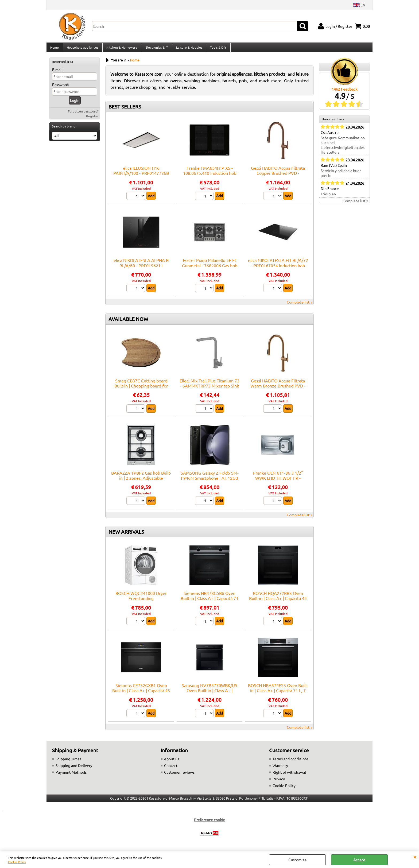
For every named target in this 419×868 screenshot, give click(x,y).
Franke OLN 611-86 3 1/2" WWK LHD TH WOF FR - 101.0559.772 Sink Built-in (278, 481)
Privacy (279, 782)
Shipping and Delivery (74, 769)
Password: (61, 88)
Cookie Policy (17, 862)
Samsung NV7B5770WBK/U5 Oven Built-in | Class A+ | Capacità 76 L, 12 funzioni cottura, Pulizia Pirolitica (210, 696)
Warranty (280, 769)
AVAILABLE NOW (128, 322)
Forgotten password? (83, 114)
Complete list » (300, 305)
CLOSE (415, 857)
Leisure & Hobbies (188, 49)
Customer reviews (179, 775)
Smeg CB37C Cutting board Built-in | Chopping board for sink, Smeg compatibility (141, 389)
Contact (171, 769)
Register (92, 119)
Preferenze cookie (210, 823)
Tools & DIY (217, 49)
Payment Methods (71, 775)
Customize (297, 860)
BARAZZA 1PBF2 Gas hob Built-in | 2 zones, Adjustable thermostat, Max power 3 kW (141, 481)
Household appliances (82, 49)
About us (172, 762)
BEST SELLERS (125, 110)
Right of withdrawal (289, 775)
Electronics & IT (156, 49)
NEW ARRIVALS (126, 534)
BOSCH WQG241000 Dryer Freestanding (141, 598)
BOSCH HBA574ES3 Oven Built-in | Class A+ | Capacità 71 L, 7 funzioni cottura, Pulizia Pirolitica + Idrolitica (278, 696)
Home (55, 49)
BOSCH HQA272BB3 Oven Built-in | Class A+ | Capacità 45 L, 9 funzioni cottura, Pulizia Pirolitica (278, 604)
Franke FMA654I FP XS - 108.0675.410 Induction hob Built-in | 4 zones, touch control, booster (210, 179)
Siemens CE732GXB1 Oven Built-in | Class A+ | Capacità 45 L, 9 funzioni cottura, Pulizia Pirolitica (141, 696)
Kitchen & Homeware (121, 49)
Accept (359, 860)
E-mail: (58, 73)
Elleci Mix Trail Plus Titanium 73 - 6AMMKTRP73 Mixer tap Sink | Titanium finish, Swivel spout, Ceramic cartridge (210, 391)
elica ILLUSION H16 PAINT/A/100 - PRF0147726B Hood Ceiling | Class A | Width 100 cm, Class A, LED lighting (141, 179)
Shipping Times (68, 762)
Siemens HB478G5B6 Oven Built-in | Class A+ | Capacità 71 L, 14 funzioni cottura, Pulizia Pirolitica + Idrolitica (210, 604)
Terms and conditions (290, 762)
